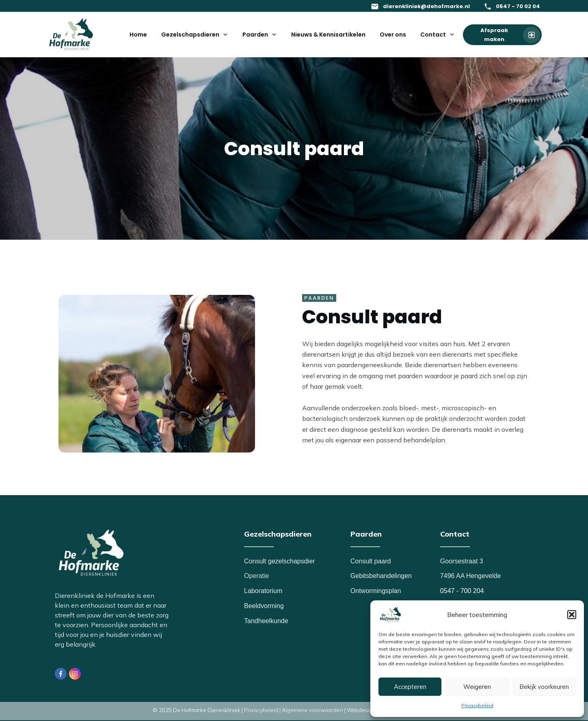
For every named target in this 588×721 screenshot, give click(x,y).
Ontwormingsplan (376, 591)
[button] (572, 615)
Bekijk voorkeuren (544, 687)
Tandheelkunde (266, 621)
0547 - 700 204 (462, 591)
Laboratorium (263, 591)
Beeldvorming (264, 606)
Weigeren (477, 687)
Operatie (256, 576)
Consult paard (371, 561)
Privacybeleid (477, 705)
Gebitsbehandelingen (381, 576)
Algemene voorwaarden (312, 710)
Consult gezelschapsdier (279, 561)
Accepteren (410, 687)
